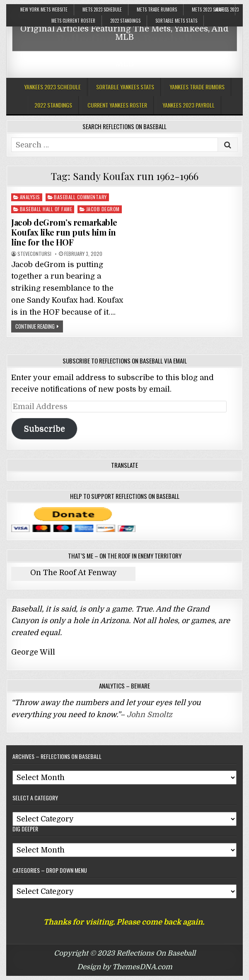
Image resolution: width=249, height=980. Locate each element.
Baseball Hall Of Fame (46, 209)
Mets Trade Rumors (157, 10)
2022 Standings (125, 21)
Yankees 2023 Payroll (189, 105)
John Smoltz (150, 715)
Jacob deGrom (103, 209)
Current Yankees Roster (117, 105)
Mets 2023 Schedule (102, 10)
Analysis (30, 197)
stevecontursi (34, 254)
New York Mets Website (44, 10)
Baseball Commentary (80, 197)
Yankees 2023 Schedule (52, 87)
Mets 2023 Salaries (210, 10)
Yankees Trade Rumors (197, 87)
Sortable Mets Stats (176, 21)
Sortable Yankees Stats (125, 87)
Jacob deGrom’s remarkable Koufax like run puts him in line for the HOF (64, 232)
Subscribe (44, 429)
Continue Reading (35, 326)
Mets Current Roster (73, 21)
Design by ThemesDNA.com (125, 967)
